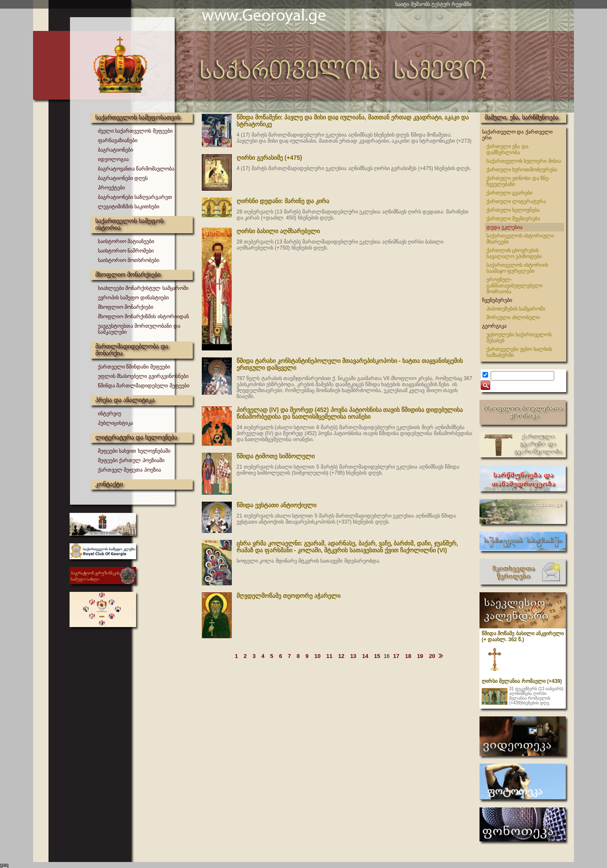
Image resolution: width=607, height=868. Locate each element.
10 (317, 656)
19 (420, 656)
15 (377, 656)
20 (432, 656)
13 (353, 656)
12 (341, 656)
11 (329, 656)
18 (408, 656)
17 (396, 656)
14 (365, 656)
